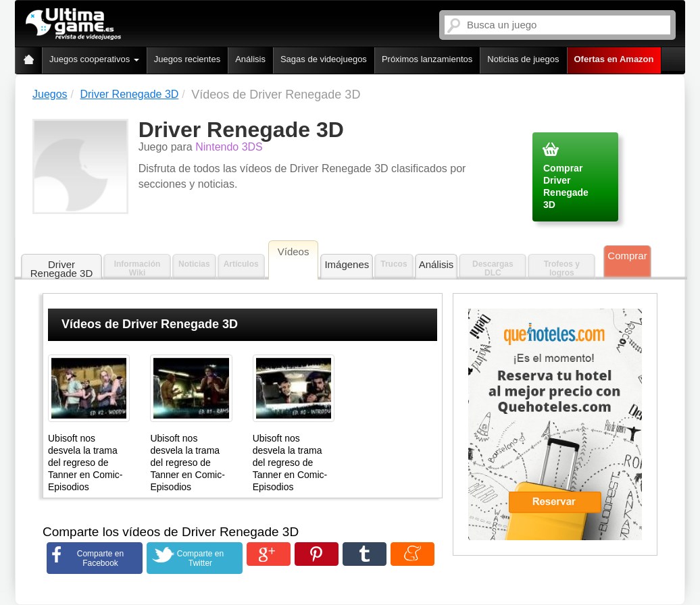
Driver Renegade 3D (62, 269)
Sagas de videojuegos (324, 59)
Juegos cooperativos (94, 59)
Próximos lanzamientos (427, 59)
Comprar (627, 256)
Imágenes (347, 264)
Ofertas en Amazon (614, 59)
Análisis (250, 59)
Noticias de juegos (523, 59)
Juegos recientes (187, 59)
